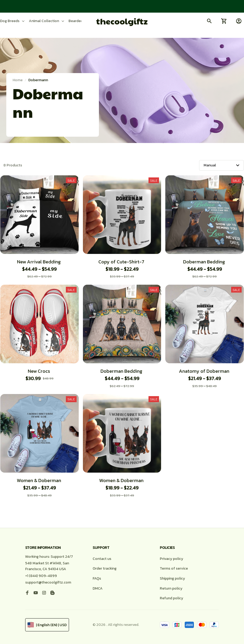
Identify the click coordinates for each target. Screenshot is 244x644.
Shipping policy (172, 578)
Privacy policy (171, 559)
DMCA (98, 588)
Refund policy (171, 598)
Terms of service (174, 568)
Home (18, 80)
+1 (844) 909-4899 (41, 576)
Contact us (102, 559)
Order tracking (105, 568)
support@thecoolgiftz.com (48, 582)
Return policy (171, 588)
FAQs (97, 578)
